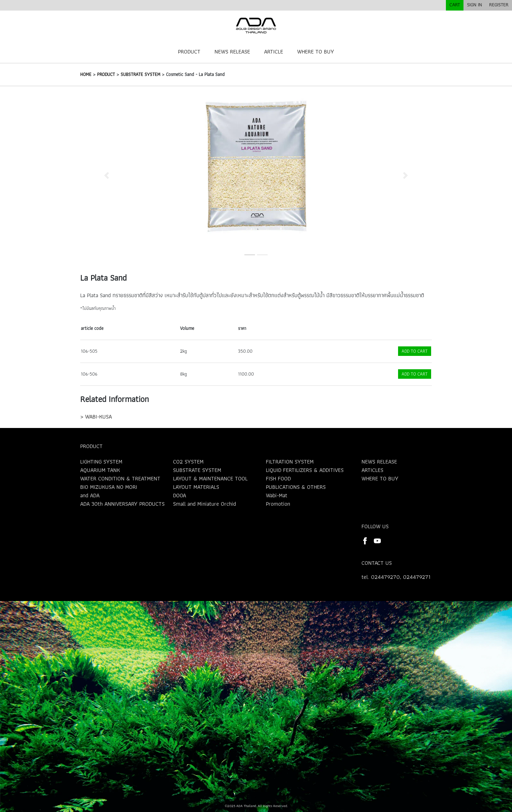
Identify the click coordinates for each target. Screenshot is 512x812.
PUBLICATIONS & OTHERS (296, 487)
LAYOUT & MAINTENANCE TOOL (210, 478)
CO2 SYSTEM (188, 462)
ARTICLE (274, 52)
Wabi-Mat (277, 495)
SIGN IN (475, 5)
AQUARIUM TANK (100, 470)
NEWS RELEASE (232, 52)
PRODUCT (189, 52)
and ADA (90, 495)
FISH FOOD (278, 478)
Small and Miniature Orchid (204, 504)
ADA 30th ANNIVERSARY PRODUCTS (122, 504)
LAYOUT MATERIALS (196, 487)
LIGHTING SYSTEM (101, 462)
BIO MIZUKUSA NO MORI (109, 487)
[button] (107, 175)
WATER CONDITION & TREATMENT (120, 478)
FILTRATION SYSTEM (290, 462)
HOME (86, 74)
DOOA (180, 495)
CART (455, 5)
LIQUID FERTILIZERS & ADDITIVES (305, 470)
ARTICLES (372, 470)
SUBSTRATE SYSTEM (140, 74)
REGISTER (499, 5)
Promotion (278, 504)
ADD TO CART (415, 351)
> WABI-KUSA (96, 417)
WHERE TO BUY (316, 52)
